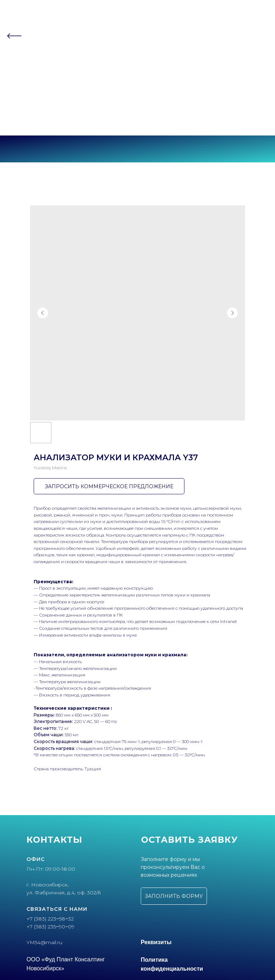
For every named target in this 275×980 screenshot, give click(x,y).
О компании (137, 53)
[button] (174, 896)
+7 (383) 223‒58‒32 (137, 109)
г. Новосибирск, (48, 885)
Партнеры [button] (136, 67)
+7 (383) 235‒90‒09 (138, 116)
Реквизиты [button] (156, 942)
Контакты (137, 81)
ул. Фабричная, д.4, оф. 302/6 (64, 893)
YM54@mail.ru (44, 942)
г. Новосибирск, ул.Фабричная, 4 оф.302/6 (137, 122)
